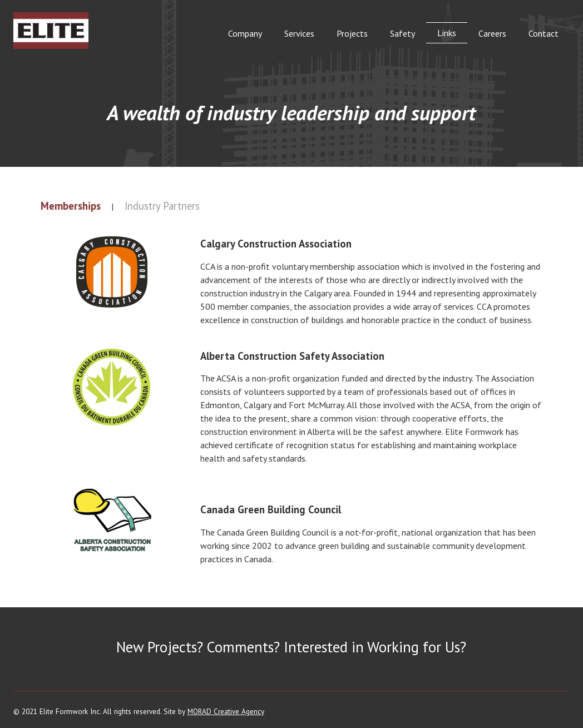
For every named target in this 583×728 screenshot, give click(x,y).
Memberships (71, 206)
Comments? (243, 647)
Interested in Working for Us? (375, 647)
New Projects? (160, 647)
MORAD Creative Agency (226, 711)
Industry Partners (162, 206)
